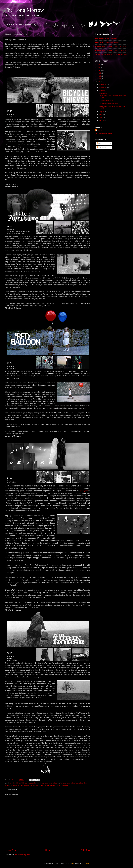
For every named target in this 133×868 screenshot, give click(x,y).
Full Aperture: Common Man (108, 103)
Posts (99, 143)
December (103, 84)
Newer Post (10, 850)
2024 (100, 70)
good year (84, 491)
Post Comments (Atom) (22, 855)
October (102, 90)
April (101, 118)
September (103, 93)
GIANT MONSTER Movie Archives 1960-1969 (111, 46)
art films (13, 783)
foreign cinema (65, 783)
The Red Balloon (29, 785)
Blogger (86, 864)
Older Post (85, 850)
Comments (101, 147)
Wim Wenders (52, 785)
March (102, 120)
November (103, 87)
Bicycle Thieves (22, 783)
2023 (100, 73)
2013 (100, 79)
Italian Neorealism (77, 783)
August (102, 112)
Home (48, 850)
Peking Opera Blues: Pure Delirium (107, 42)
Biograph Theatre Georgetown (38, 783)
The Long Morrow (24, 10)
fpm (73, 864)
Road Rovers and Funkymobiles (106, 38)
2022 (100, 76)
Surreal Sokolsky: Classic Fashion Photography (111, 54)
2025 (100, 67)
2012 (100, 82)
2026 (100, 64)
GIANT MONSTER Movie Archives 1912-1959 (111, 50)
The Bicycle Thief (17, 785)
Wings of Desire (62, 785)
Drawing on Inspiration (107, 100)
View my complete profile (104, 133)
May (101, 115)
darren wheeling (54, 783)
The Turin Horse (41, 785)
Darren (100, 130)
